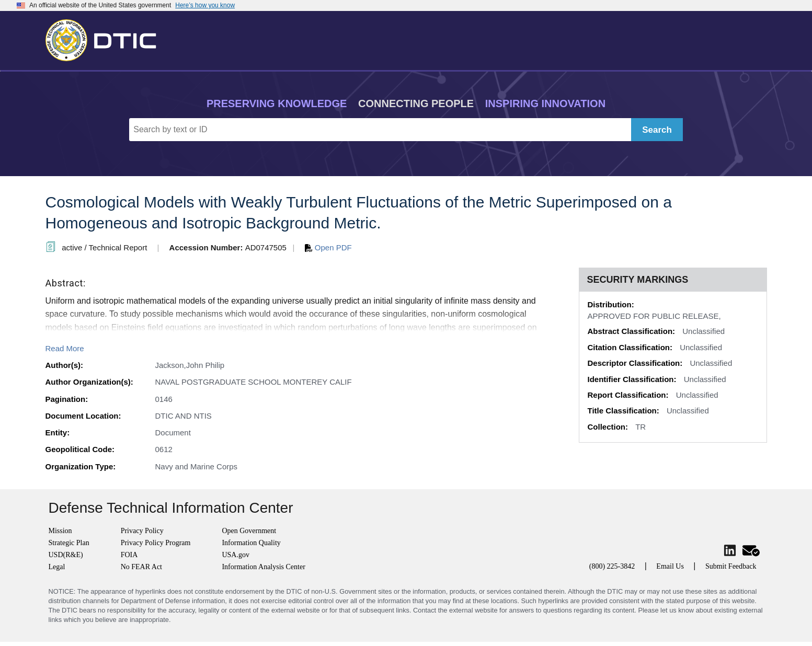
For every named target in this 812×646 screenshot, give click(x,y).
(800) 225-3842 (612, 566)
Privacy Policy (142, 531)
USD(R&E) (66, 555)
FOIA (129, 555)
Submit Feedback (731, 566)
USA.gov (236, 555)
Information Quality (251, 543)
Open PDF (328, 247)
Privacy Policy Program (156, 543)
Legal (57, 567)
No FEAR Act (141, 567)
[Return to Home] (106, 38)
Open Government (249, 531)
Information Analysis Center (263, 567)
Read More (65, 348)
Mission (60, 531)
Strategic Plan (69, 543)
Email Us (670, 566)
